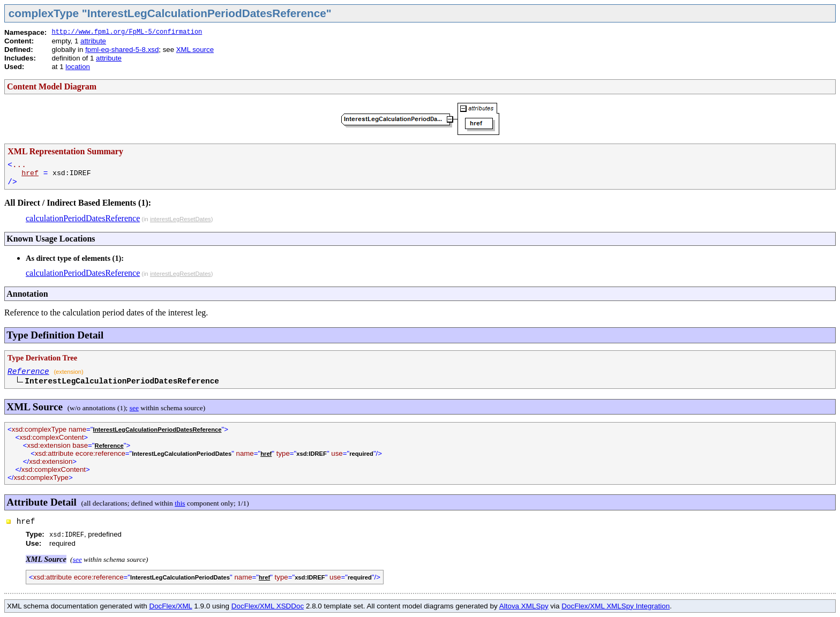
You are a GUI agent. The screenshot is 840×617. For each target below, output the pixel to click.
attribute (93, 41)
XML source (195, 50)
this (180, 503)
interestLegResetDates (181, 219)
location (78, 67)
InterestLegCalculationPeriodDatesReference (157, 430)
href (30, 173)
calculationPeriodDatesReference (83, 218)
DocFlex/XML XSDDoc (268, 606)
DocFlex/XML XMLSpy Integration (616, 606)
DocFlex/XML (170, 606)
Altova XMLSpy (524, 606)
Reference (28, 372)
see (134, 408)
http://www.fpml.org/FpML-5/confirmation (127, 32)
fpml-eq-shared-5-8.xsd (122, 50)
